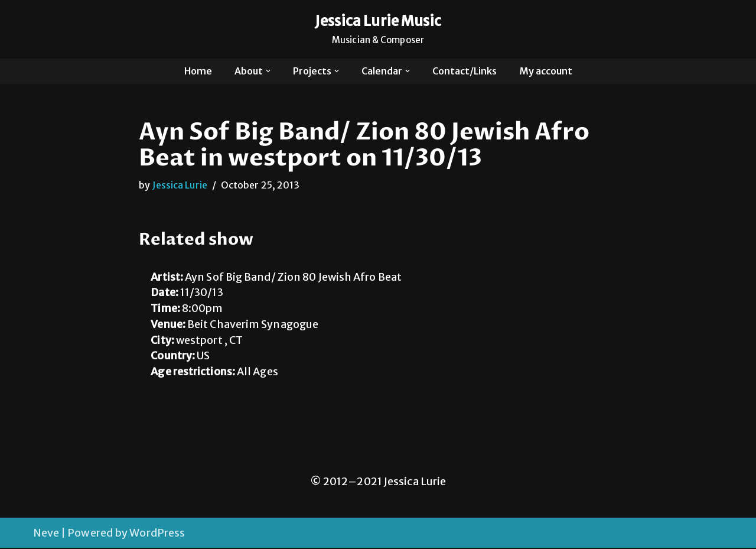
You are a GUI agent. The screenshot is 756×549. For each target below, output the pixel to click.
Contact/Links (465, 71)
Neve (46, 534)
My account (546, 71)
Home (197, 71)
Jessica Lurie (180, 185)
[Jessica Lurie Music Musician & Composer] (378, 29)
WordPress (157, 534)
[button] (268, 71)
